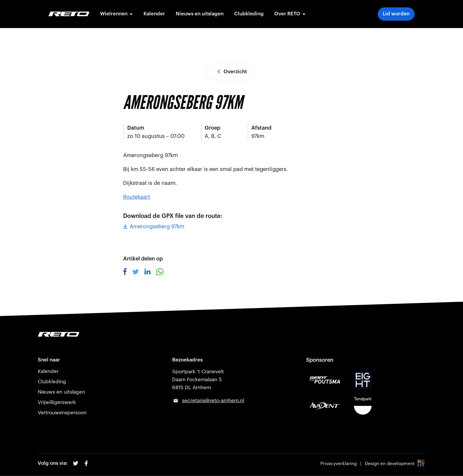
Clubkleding (249, 14)
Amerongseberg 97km (154, 226)
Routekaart (137, 197)
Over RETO (290, 14)
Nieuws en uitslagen (200, 14)
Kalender (155, 14)
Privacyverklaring (339, 464)
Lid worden (396, 14)
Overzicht (232, 72)
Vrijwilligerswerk (57, 402)
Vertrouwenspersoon (62, 413)
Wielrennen (117, 14)
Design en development (395, 464)
